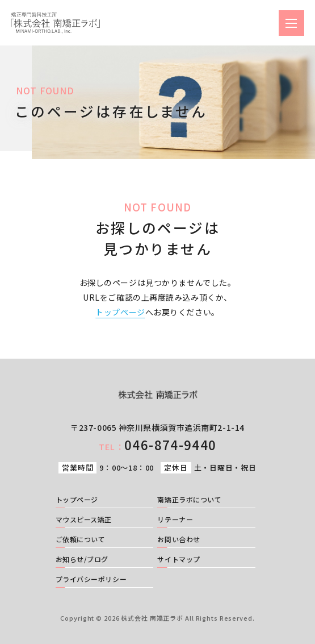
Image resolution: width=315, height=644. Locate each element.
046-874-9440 (157, 444)
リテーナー (175, 520)
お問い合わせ (178, 540)
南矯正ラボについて (189, 500)
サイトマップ (178, 560)
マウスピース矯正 (84, 520)
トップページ (120, 312)
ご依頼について (81, 540)
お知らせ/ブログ (82, 560)
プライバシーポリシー (91, 580)
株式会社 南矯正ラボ (152, 618)
